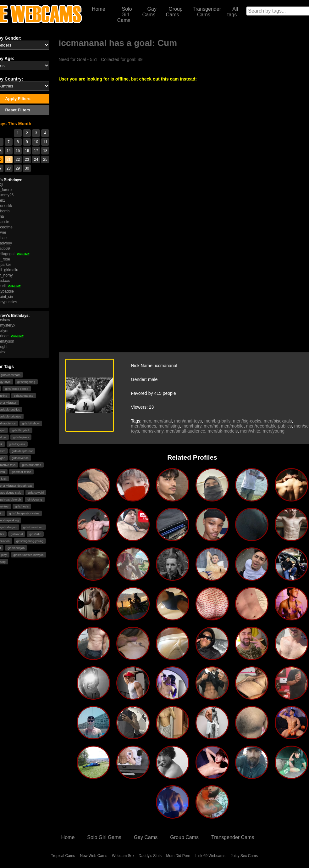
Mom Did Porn (178, 856)
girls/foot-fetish (21, 472)
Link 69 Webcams (210, 856)
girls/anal (17, 534)
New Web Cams (94, 856)
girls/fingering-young (30, 541)
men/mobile (232, 426)
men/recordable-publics (269, 426)
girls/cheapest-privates (24, 513)
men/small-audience (186, 431)
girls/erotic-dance (17, 389)
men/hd (211, 426)
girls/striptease (24, 396)
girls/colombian (33, 527)
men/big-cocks (247, 421)
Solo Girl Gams (104, 837)
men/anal (163, 421)
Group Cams (174, 12)
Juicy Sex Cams (244, 856)
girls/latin (35, 534)
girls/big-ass (17, 444)
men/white (250, 431)
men (147, 421)
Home (99, 9)
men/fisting (169, 426)
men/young (274, 431)
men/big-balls (217, 421)
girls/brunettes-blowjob (29, 555)
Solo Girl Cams (125, 15)
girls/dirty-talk (21, 430)
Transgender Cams (207, 12)
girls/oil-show (31, 423)
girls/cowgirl (36, 493)
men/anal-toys (188, 421)
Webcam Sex (123, 856)
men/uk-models (223, 431)
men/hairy (192, 426)
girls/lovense (20, 458)
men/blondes (144, 426)
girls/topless (21, 437)
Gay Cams (149, 12)
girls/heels (22, 506)
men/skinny (152, 431)
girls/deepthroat (22, 451)
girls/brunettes (31, 465)
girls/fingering (26, 382)
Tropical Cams (63, 856)
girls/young (35, 499)
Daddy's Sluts (150, 856)
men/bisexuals (278, 421)
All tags (233, 12)
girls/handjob (16, 548)
